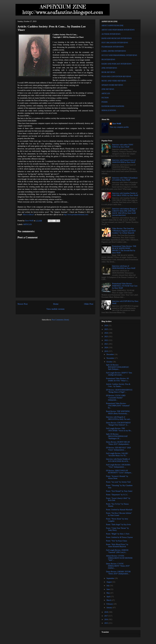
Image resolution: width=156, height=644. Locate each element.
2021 (106, 344)
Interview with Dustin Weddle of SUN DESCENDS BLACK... (118, 460)
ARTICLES (27, 224)
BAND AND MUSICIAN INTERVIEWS (117, 38)
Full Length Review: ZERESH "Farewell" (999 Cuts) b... (117, 551)
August (109, 582)
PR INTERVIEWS (108, 60)
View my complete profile (119, 127)
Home (56, 304)
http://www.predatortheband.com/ (76, 215)
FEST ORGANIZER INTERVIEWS (115, 43)
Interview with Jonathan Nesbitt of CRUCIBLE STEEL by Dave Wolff (125, 194)
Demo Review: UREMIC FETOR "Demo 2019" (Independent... (118, 573)
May (108, 593)
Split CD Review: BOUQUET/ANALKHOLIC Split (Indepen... (117, 367)
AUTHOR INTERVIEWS (111, 34)
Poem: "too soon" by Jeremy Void (118, 482)
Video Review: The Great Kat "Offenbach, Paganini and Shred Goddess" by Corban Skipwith (124, 231)
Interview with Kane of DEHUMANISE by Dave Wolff (124, 267)
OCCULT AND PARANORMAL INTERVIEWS (119, 55)
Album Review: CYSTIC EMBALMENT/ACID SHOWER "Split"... (119, 558)
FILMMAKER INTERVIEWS (113, 47)
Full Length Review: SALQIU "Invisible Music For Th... (117, 454)
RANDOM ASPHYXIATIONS (113, 106)
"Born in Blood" (28, 215)
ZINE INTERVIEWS (109, 68)
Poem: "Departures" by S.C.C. (117, 495)
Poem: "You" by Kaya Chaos (116, 541)
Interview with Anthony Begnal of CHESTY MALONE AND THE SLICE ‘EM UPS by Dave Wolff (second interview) (125, 212)
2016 (106, 619)
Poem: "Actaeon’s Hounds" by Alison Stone (117, 477)
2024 (106, 333)
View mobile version (55, 309)
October (110, 362)
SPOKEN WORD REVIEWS (112, 85)
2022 (106, 340)
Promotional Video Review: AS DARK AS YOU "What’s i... (117, 380)
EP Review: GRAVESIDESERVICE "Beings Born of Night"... (119, 391)
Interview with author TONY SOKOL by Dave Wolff (123, 146)
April (109, 597)
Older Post (89, 304)
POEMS (105, 102)
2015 (106, 623)
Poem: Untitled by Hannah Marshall (119, 510)
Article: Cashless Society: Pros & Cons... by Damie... (118, 385)
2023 (106, 337)
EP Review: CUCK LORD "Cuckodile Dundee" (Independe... (116, 398)
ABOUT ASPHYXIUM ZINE (113, 26)
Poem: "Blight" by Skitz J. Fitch (118, 534)
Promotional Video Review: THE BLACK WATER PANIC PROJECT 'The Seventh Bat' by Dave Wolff (124, 249)
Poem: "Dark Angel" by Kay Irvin (118, 525)
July (108, 586)
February (110, 604)
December (110, 354)
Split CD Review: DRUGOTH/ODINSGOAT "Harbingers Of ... (117, 436)
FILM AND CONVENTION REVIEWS (116, 77)
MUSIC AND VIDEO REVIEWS (114, 81)
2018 (106, 612)
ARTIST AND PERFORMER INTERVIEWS (118, 30)
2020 (106, 348)
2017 (106, 616)
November (111, 358)
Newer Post (23, 304)
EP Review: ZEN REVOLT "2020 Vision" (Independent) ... (118, 449)
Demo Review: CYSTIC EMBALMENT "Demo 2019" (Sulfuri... (118, 566)
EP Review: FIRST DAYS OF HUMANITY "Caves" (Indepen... (119, 472)
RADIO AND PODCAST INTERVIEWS (117, 64)
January (110, 608)
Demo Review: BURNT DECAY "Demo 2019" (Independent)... (118, 443)
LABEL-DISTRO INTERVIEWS (114, 51)
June (108, 589)
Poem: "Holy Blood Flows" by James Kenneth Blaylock (117, 546)
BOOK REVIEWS (108, 72)
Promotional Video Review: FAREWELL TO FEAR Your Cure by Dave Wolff (125, 286)
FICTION (105, 98)
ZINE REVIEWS (108, 89)
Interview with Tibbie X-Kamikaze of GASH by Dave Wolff (125, 179)
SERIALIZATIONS (109, 110)
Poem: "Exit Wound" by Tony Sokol (119, 491)
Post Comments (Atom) (60, 320)
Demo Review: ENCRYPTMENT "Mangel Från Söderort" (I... (118, 424)
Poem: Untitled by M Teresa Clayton (119, 537)
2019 (106, 351)
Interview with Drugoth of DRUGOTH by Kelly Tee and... (118, 418)
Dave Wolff (117, 124)
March (109, 600)
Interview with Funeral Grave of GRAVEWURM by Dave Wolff (124, 161)
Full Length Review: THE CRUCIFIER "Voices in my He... (119, 430)
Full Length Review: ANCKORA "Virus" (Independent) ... (118, 466)
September (111, 578)
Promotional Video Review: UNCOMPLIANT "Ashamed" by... (118, 406)
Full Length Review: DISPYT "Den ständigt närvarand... (119, 374)
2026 (106, 326)
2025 (106, 329)
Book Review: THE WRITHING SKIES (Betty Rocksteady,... (118, 412)
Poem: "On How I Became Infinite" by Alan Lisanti (119, 514)
